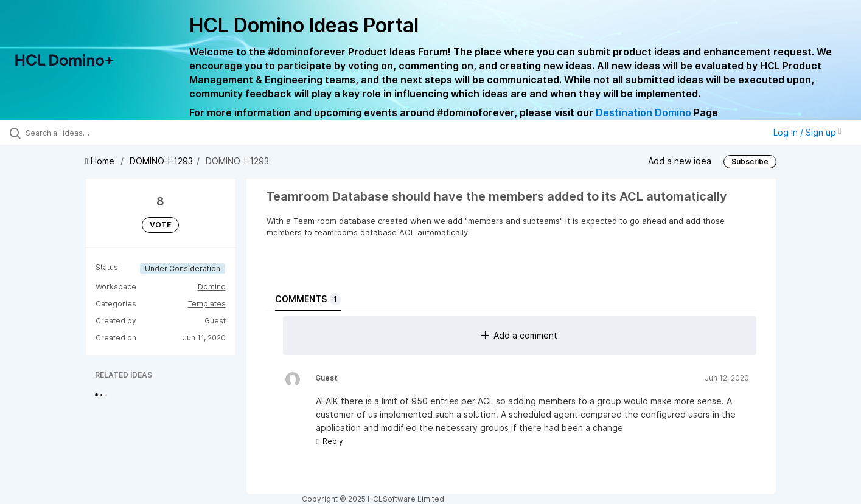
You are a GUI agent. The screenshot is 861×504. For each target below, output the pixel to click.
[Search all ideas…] (101, 133)
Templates (207, 304)
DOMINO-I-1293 (161, 161)
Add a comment (519, 335)
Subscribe (750, 161)
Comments (308, 299)
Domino (212, 287)
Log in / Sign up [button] (807, 132)
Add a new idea (680, 161)
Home (101, 161)
